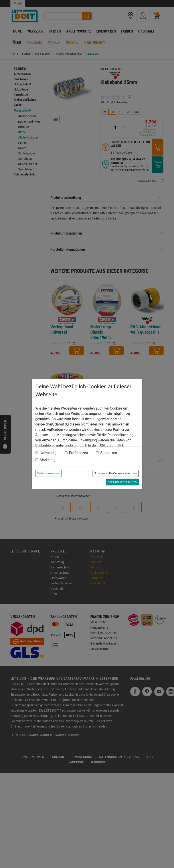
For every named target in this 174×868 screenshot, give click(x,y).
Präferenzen (78, 453)
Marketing (48, 460)
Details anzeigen (48, 473)
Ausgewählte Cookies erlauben (116, 473)
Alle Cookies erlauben (122, 482)
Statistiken (109, 453)
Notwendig (48, 453)
